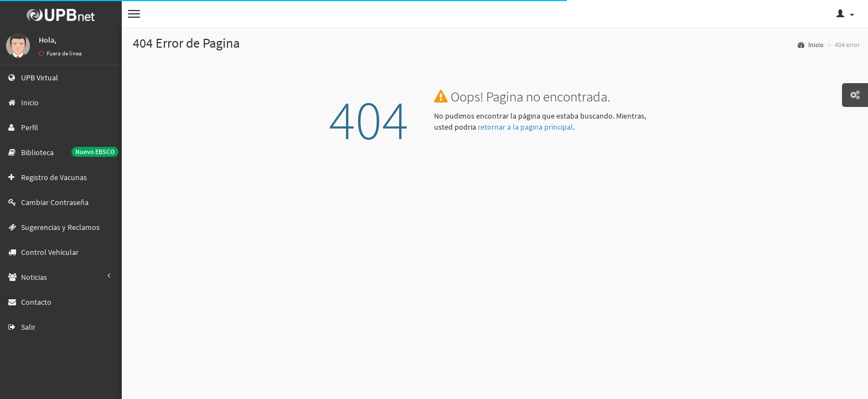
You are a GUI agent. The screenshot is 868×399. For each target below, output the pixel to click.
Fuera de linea (60, 53)
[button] (134, 14)
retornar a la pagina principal (525, 127)
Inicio (811, 45)
